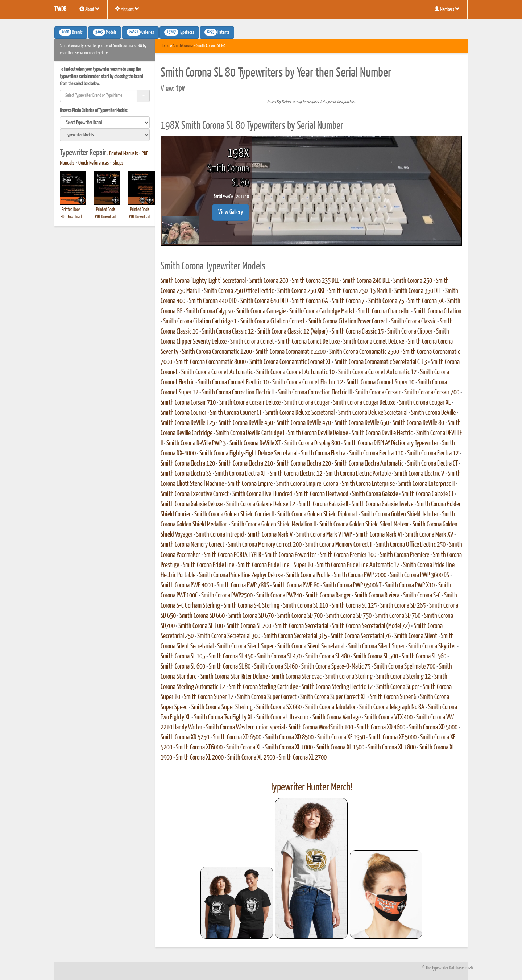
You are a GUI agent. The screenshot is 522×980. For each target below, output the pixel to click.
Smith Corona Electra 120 (188, 464)
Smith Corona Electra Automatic (369, 464)
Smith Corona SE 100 (201, 626)
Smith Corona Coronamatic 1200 (217, 352)
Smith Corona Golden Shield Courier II (234, 514)
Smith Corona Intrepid (220, 535)
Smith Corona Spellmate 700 (405, 667)
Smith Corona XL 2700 (303, 758)
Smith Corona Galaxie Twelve (382, 504)
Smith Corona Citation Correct (273, 322)
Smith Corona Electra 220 (304, 464)
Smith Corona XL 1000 (289, 748)
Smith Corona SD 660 (202, 616)
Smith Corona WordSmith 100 (321, 728)
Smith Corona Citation (438, 311)
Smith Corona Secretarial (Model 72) (371, 626)
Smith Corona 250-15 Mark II (360, 291)
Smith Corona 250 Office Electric (239, 291)
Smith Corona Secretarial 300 (229, 636)
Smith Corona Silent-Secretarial (311, 646)
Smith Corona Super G (393, 697)
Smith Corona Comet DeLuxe (374, 342)
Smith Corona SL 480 (328, 657)
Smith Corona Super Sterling (222, 707)
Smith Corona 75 (386, 301)
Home (165, 46)
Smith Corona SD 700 (300, 616)
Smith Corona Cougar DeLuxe (364, 403)
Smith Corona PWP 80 (296, 586)
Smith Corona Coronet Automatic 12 (377, 372)
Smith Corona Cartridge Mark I (322, 311)
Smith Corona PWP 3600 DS (420, 575)
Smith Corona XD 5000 (433, 728)
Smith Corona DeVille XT (255, 443)
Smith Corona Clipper (410, 332)
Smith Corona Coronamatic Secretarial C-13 (381, 362)
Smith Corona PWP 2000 (360, 575)
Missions (127, 9)
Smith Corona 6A (310, 301)
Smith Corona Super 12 (209, 697)
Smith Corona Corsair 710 (188, 403)
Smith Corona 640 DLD (264, 301)
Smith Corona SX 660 (279, 707)
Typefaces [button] (179, 32)
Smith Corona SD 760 (398, 616)
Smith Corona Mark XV (429, 535)
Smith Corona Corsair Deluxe (250, 403)
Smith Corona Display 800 (312, 443)
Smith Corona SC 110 (306, 606)
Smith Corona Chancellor (384, 311)
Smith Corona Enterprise (368, 484)
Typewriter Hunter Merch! (311, 787)
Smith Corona (183, 46)
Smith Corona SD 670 (251, 616)
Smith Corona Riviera (377, 596)
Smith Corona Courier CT (236, 413)
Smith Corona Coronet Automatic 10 (295, 372)
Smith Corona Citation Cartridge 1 (200, 322)
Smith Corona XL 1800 (392, 748)
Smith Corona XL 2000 (200, 758)
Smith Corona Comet (252, 342)
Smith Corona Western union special (245, 728)
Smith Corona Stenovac (297, 677)
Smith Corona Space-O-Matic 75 (336, 667)
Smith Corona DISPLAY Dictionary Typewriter (391, 443)
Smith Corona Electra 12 (433, 454)
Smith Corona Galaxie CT (428, 494)
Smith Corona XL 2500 (251, 758)
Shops (118, 163)
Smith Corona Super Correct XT (333, 697)
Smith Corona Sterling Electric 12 (337, 687)
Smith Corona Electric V (419, 474)
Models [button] (105, 32)
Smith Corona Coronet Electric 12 (308, 383)
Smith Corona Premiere (405, 555)
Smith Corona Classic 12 (228, 332)
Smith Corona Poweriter (290, 555)
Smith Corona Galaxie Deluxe (192, 504)
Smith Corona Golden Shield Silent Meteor (364, 525)
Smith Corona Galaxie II (323, 504)
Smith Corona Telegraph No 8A (392, 707)
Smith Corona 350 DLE (418, 291)
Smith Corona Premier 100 (348, 555)
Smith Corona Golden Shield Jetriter (400, 514)
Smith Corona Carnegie (261, 311)
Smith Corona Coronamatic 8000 (211, 362)
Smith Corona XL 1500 (340, 748)
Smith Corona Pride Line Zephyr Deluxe (241, 575)
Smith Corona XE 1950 (341, 737)
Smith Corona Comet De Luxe (309, 342)
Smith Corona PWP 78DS (243, 586)
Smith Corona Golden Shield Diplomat (317, 514)
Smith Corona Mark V (270, 535)
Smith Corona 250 (413, 281)
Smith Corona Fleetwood (322, 494)
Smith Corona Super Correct (267, 697)
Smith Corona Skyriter (432, 646)
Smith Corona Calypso (209, 311)
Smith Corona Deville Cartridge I (250, 433)
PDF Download (71, 217)
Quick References (94, 163)
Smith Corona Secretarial (301, 626)
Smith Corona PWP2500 (227, 596)
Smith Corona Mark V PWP (324, 535)
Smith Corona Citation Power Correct (348, 322)
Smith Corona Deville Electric (382, 433)
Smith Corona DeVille (433, 413)
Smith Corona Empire (250, 484)
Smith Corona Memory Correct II (339, 545)
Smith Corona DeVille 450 (246, 423)
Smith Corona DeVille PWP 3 (196, 443)
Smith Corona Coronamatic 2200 (291, 352)
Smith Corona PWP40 (279, 596)
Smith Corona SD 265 (403, 606)
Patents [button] (217, 32)
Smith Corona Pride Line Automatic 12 (358, 565)
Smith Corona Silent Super (245, 646)
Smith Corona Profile (308, 575)
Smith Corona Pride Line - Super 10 (275, 565)
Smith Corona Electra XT (241, 474)
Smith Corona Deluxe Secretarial (300, 413)
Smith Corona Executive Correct (195, 494)
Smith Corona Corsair (378, 393)
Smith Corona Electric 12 (296, 474)
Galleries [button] (140, 32)
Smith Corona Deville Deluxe (318, 433)
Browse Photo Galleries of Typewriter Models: (94, 111)
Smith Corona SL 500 (376, 657)
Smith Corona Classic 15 (358, 332)
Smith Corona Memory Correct (192, 545)
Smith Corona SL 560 (424, 657)
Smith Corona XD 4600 (381, 728)
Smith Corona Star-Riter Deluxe (234, 677)
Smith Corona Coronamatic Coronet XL (290, 362)
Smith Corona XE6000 (199, 748)
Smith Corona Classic (414, 322)
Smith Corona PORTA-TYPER (232, 555)
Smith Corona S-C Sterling (252, 606)
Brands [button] (71, 32)
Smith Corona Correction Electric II (238, 393)
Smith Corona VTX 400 (388, 718)
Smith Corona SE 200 (249, 626)
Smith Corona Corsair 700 (432, 393)
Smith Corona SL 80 (230, 667)
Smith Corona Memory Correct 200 (265, 545)
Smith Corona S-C (422, 596)
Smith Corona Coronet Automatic (217, 372)
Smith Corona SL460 (276, 667)
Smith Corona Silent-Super (376, 646)
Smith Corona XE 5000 (393, 737)
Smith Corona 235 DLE (315, 281)
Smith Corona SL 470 (279, 657)
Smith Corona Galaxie (375, 494)
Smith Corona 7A (426, 301)
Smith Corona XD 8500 (289, 737)
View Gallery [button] (231, 212)
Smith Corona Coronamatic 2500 (364, 352)
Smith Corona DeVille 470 (304, 423)
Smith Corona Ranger (328, 596)
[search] (105, 123)
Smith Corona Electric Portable (358, 474)
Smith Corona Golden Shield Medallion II (274, 525)
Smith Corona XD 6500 (237, 737)
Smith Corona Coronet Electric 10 (233, 383)
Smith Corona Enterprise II (426, 484)
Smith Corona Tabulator (330, 707)
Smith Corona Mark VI (379, 535)
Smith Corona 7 (348, 301)
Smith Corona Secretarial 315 (295, 636)
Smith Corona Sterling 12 (403, 677)
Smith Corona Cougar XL (425, 403)
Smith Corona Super (398, 687)
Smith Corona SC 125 (354, 606)
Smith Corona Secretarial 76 (361, 636)
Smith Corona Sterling (349, 677)
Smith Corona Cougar (307, 403)
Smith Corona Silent (416, 636)
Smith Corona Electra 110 (376, 454)
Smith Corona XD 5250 (185, 737)
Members (447, 9)
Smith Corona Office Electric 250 (411, 545)
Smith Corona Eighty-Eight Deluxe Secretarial (248, 454)
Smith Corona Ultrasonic (283, 718)
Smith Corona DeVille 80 (418, 423)
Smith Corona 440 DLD (213, 301)
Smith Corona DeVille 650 (362, 423)
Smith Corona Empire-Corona (307, 484)
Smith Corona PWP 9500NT (352, 586)
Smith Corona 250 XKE (301, 291)
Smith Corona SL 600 (183, 667)
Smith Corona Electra (323, 454)
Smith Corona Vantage (337, 718)
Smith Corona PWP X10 (410, 586)
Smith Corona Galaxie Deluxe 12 (261, 504)
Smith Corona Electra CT (432, 464)
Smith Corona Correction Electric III (315, 393)
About (90, 9)
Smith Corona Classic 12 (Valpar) (293, 332)
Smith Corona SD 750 (349, 616)
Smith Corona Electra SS (186, 474)
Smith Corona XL (244, 748)
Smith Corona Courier (183, 413)
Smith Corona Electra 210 (246, 464)
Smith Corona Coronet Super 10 (380, 383)
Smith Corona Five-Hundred (262, 494)
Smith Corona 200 (269, 281)
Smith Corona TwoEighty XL (223, 718)
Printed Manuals (124, 154)
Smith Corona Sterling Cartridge (263, 687)
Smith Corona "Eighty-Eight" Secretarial (203, 281)
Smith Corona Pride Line (208, 565)
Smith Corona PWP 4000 (187, 586)
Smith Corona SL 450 (231, 657)
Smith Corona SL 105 (183, 657)
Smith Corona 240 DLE (366, 281)
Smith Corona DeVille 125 (188, 423)
